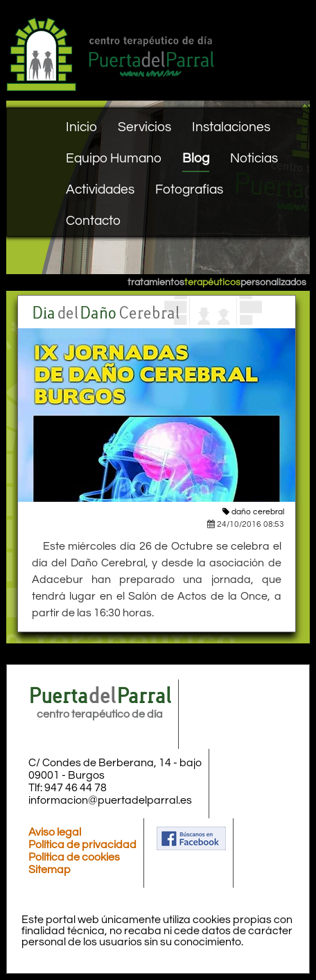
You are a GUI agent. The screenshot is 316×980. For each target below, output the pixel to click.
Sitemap (50, 870)
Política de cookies (74, 857)
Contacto (93, 221)
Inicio (81, 127)
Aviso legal (55, 832)
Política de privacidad (82, 845)
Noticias (254, 158)
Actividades (100, 189)
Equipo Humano (114, 158)
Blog (196, 158)
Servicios (144, 127)
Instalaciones (231, 127)
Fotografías (189, 189)
